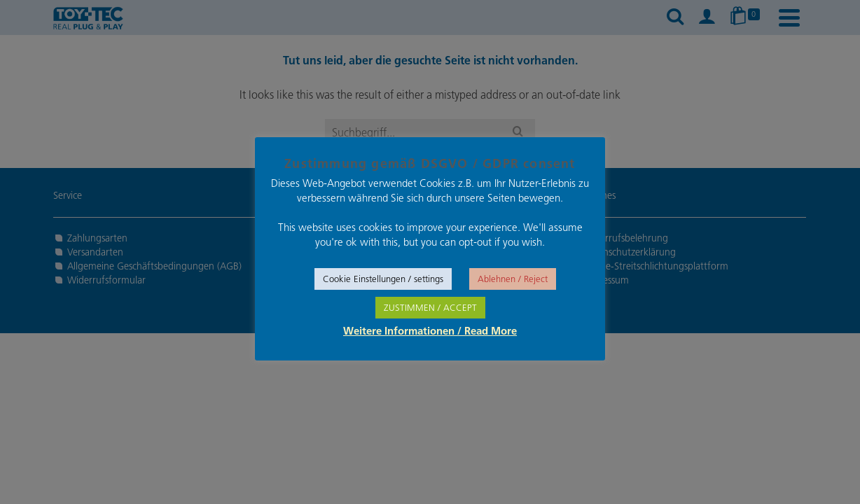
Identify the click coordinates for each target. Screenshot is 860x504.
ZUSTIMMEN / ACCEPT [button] (430, 308)
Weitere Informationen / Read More (430, 332)
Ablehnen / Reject (513, 279)
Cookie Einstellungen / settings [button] (383, 279)
